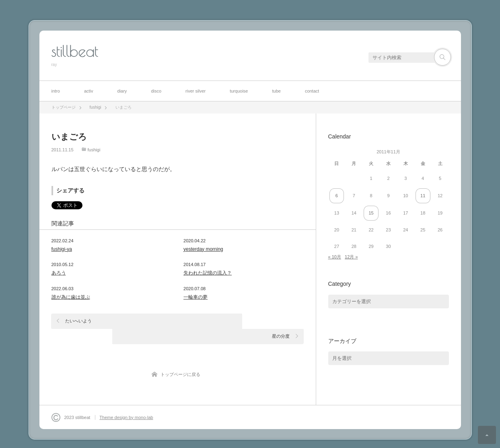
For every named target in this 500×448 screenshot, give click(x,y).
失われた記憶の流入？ (208, 273)
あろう (59, 273)
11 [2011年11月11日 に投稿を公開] (423, 196)
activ (89, 91)
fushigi (94, 150)
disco (156, 91)
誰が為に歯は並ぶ (71, 297)
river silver (195, 91)
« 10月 (335, 257)
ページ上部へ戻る (487, 435)
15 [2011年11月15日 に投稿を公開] (371, 213)
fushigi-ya (62, 249)
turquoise (239, 91)
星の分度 (281, 321)
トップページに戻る (180, 359)
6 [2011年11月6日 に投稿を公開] (337, 196)
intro (56, 91)
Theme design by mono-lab (126, 406)
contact (312, 91)
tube (276, 91)
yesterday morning (203, 249)
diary (122, 91)
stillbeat (75, 51)
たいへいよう (79, 321)
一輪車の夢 (195, 297)
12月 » (351, 257)
